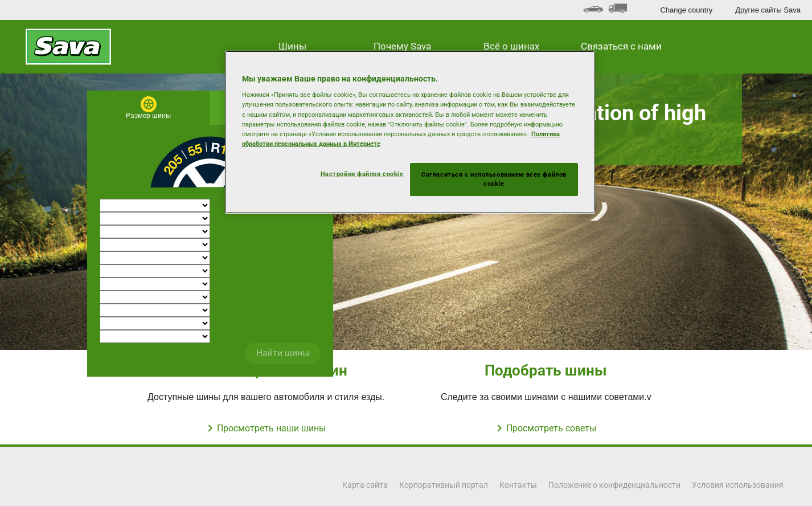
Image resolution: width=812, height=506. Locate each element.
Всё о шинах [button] (511, 46)
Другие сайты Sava (768, 10)
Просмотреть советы (551, 428)
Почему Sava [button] (402, 46)
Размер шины (148, 116)
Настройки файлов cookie (362, 174)
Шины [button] (292, 46)
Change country (686, 10)
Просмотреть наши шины (271, 428)
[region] (410, 132)
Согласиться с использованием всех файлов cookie (494, 179)
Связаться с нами (621, 46)
